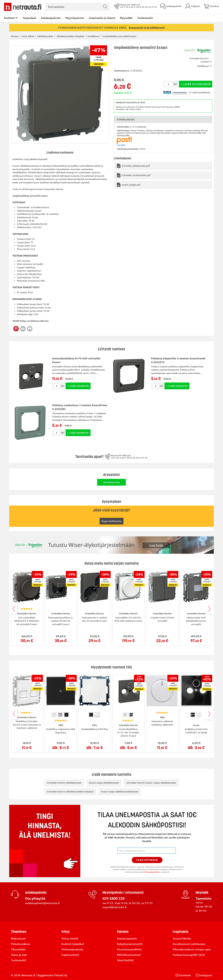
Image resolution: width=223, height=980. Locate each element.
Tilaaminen (19, 932)
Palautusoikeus (21, 944)
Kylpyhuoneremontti (130, 944)
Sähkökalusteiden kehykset (71, 36)
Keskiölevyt (94, 36)
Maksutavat (18, 938)
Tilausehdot (18, 949)
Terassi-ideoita (182, 938)
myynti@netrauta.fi (114, 907)
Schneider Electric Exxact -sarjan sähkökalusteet (151, 783)
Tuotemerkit (145, 18)
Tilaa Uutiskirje (147, 860)
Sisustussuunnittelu (129, 949)
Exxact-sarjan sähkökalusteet (104, 783)
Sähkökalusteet (46, 36)
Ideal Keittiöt (125, 960)
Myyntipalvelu (75, 18)
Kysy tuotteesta (111, 521)
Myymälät (126, 18)
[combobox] (78, 7)
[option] (54, 715)
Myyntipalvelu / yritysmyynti (123, 893)
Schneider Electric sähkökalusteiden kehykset (70, 792)
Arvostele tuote (111, 482)
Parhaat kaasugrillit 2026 (189, 955)
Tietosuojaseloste (72, 949)
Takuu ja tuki (19, 955)
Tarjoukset (29, 18)
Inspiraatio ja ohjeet (102, 18)
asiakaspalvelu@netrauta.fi (42, 903)
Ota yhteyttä (35, 898)
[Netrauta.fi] (23, 7)
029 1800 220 (114, 898)
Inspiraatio (181, 932)
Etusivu (15, 36)
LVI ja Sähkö (28, 36)
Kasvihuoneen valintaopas (189, 944)
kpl (63, 386)
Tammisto (203, 898)
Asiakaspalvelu (51, 18)
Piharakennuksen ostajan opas (192, 949)
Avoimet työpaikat (73, 944)
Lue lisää (121, 145)
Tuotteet (9, 18)
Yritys (65, 932)
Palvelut (123, 932)
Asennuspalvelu (127, 938)
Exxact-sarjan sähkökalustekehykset (120, 792)
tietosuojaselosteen (152, 872)
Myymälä (202, 893)
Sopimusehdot (70, 955)
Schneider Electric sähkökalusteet (64, 783)
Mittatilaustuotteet (129, 955)
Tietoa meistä (70, 938)
